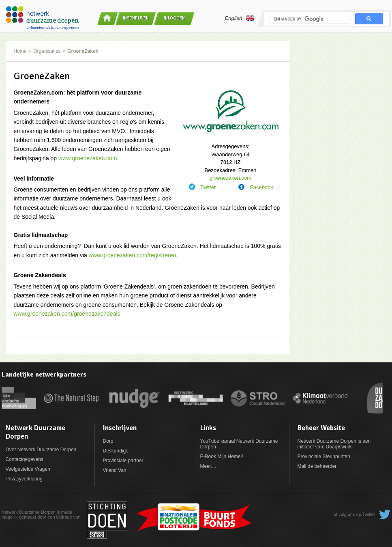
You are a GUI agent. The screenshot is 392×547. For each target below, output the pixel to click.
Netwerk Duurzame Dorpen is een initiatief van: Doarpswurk (334, 444)
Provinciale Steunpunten (324, 457)
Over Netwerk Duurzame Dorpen (41, 450)
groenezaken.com (230, 178)
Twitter (208, 187)
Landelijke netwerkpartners (44, 375)
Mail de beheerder (317, 466)
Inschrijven (136, 18)
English (240, 18)
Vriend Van (115, 470)
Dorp (108, 441)
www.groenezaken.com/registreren (133, 255)
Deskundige (116, 451)
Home (20, 51)
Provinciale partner (123, 461)
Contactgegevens (25, 459)
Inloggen (174, 18)
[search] (309, 19)
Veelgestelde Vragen (28, 469)
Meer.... (208, 466)
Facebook (262, 187)
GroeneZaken (83, 51)
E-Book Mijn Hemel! (222, 457)
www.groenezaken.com (88, 158)
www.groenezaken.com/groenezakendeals (67, 314)
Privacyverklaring (24, 479)
